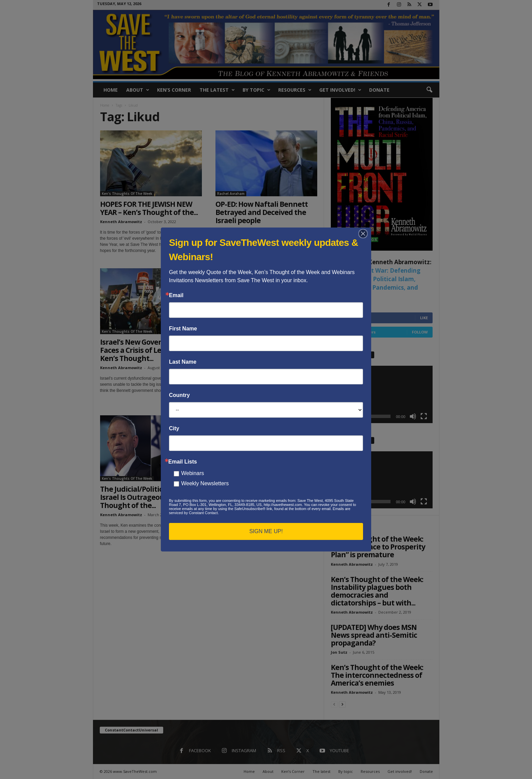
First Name (183, 329)
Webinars (193, 473)
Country (179, 395)
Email (176, 295)
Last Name (183, 362)
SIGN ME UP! (266, 531)
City (174, 429)
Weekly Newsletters (205, 483)
